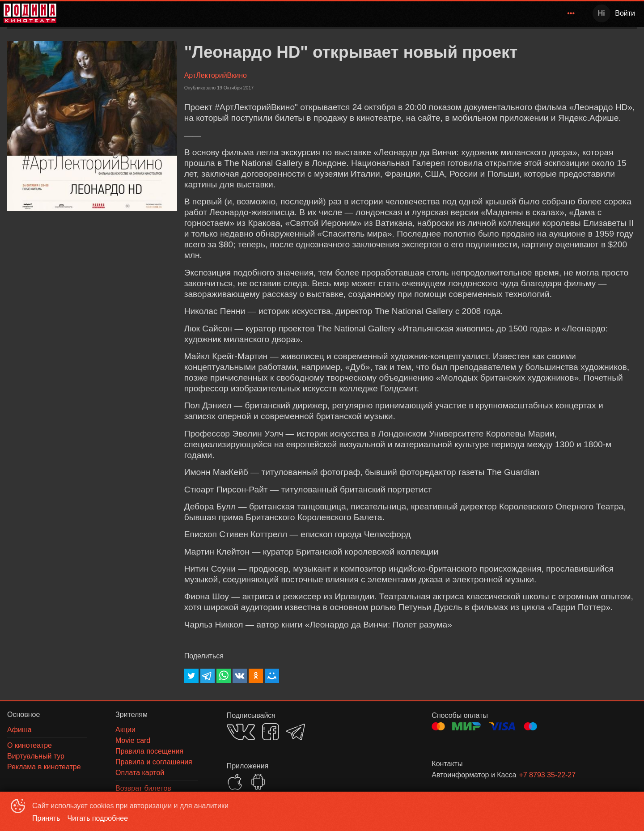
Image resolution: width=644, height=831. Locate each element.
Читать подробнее (98, 818)
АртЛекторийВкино (216, 75)
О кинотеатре (548, 13)
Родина (367, 13)
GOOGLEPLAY (258, 782)
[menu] (321, 13)
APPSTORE (235, 782)
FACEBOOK (271, 732)
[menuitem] (369, 13)
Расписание (413, 13)
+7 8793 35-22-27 (547, 775)
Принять (46, 818)
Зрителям (495, 13)
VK (241, 732)
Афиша (456, 13)
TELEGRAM (296, 732)
